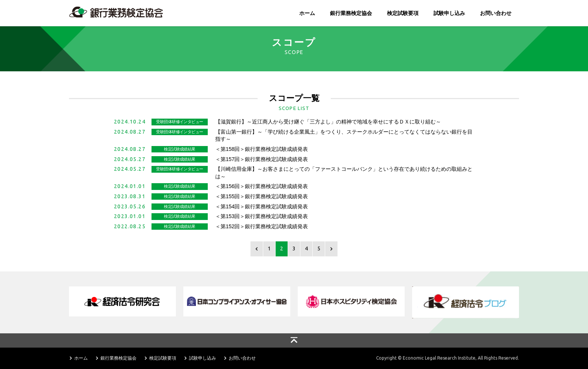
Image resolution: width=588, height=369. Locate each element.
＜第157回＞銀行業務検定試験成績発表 (262, 159)
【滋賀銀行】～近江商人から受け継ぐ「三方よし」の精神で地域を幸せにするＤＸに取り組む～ (328, 122)
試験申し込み (449, 13)
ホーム (307, 13)
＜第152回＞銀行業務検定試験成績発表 (262, 226)
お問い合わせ (496, 13)
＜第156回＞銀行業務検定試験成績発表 (262, 186)
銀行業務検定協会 (351, 13)
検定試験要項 (403, 13)
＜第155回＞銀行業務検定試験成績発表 (262, 196)
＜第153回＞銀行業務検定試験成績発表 (262, 216)
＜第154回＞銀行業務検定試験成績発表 (262, 206)
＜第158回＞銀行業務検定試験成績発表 (262, 149)
